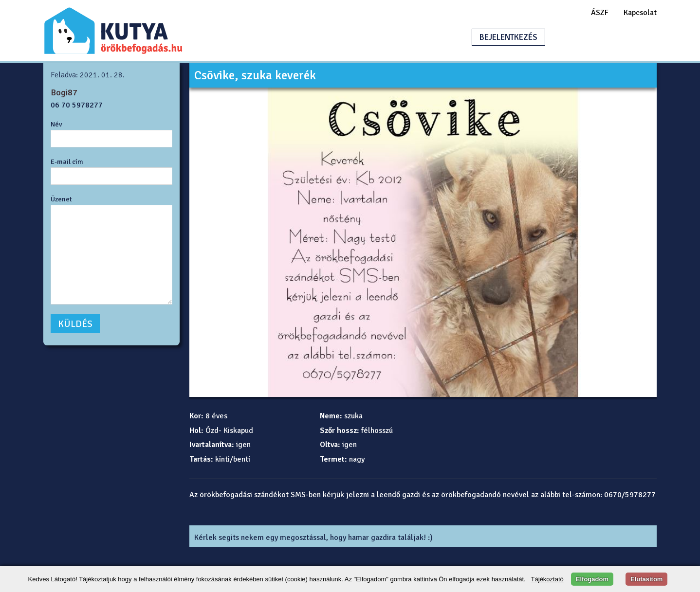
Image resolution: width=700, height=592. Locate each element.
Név (56, 124)
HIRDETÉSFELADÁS (600, 37)
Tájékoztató (547, 579)
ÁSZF (600, 13)
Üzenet (61, 199)
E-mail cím (67, 161)
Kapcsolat (640, 13)
